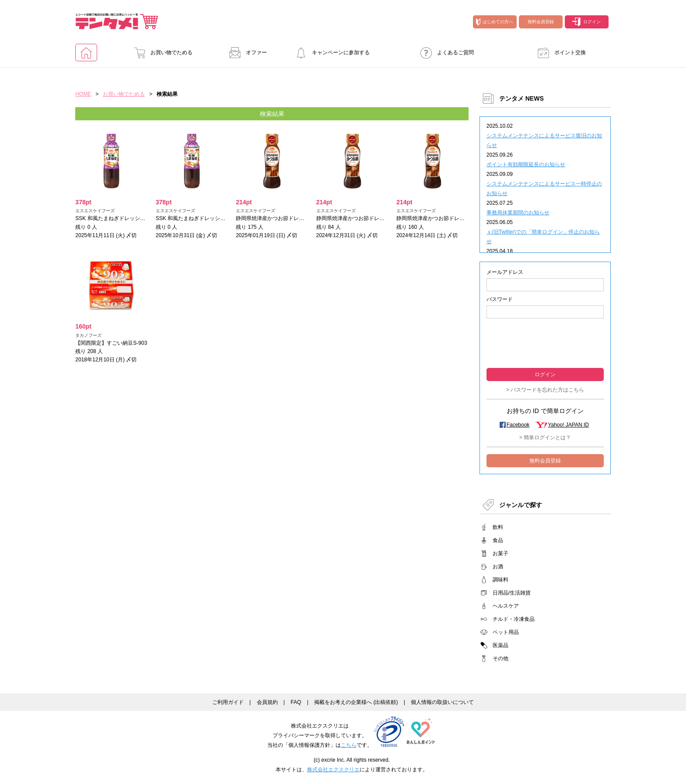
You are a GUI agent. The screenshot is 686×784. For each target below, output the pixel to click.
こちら (349, 745)
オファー (245, 52)
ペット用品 (506, 632)
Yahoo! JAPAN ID (568, 425)
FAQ (296, 702)
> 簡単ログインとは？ (545, 437)
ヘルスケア (506, 606)
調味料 (500, 580)
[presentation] (545, 342)
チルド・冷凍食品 (514, 619)
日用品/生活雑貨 (512, 593)
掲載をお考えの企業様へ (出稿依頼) (356, 702)
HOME (83, 94)
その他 (500, 658)
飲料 (498, 527)
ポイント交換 (559, 52)
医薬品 (500, 645)
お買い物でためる (161, 52)
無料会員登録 (541, 22)
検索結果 (272, 114)
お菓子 (500, 553)
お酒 (498, 567)
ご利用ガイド (228, 702)
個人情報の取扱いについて (442, 702)
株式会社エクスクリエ (333, 770)
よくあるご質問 (444, 52)
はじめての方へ (495, 22)
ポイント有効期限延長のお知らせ (526, 164)
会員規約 (267, 702)
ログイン (586, 22)
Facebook (518, 425)
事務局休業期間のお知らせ (518, 213)
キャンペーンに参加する (330, 52)
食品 (498, 540)
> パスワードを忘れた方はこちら (545, 390)
